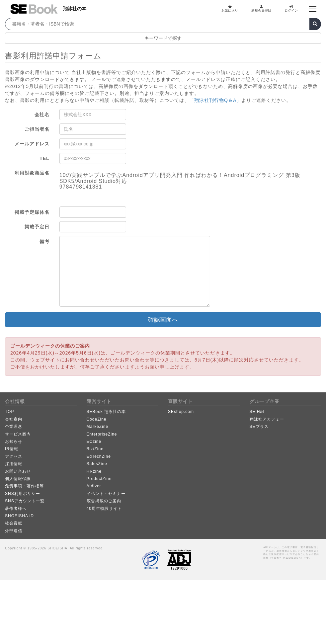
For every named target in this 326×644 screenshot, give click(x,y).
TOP (9, 412)
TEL (44, 158)
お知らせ (14, 442)
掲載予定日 (37, 227)
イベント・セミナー (106, 494)
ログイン (291, 9)
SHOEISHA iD (19, 516)
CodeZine (97, 419)
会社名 (42, 115)
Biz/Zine (95, 449)
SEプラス (259, 427)
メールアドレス (32, 144)
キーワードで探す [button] (163, 38)
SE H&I (257, 412)
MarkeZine (98, 427)
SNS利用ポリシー (23, 494)
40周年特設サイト (104, 509)
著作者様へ (16, 509)
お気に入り (230, 9)
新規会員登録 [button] (261, 9)
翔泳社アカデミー (267, 419)
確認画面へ (163, 320)
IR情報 (12, 449)
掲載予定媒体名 (32, 212)
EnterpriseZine (102, 434)
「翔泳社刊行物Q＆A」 (215, 100)
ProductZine (99, 479)
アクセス (14, 456)
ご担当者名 (37, 129)
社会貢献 (14, 523)
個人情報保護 (18, 479)
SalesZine (97, 464)
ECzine (94, 442)
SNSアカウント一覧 (25, 501)
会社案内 (14, 419)
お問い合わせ (18, 471)
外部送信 (14, 531)
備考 (44, 241)
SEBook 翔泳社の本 (106, 412)
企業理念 (14, 427)
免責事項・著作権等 (24, 486)
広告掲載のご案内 (104, 501)
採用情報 (14, 464)
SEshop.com (181, 412)
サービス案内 (18, 434)
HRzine (94, 471)
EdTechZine (99, 456)
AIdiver (94, 486)
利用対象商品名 (32, 173)
